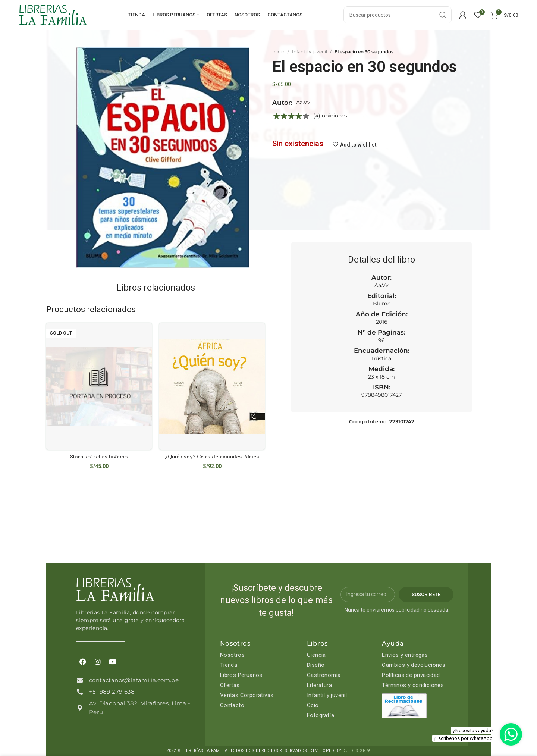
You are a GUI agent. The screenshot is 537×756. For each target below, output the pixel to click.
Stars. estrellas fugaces (99, 457)
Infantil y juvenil (310, 52)
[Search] (398, 15)
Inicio (278, 52)
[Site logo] (53, 15)
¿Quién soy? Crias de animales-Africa (212, 457)
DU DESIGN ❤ (356, 751)
